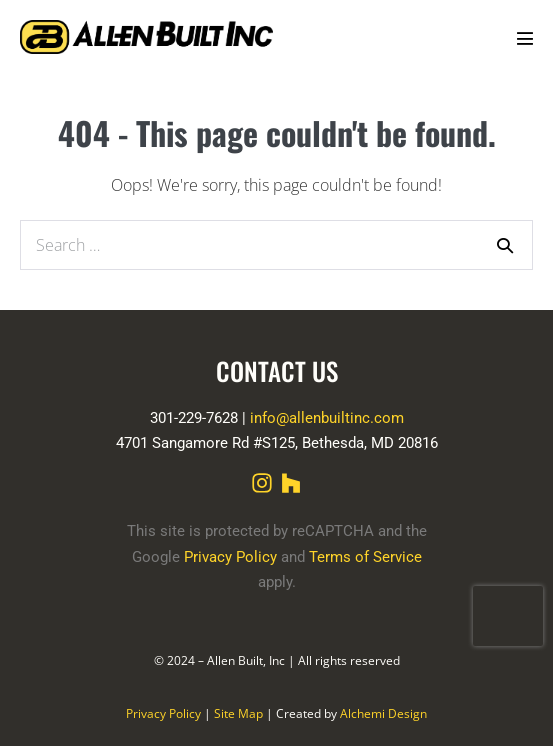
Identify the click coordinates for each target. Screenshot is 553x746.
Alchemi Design (383, 713)
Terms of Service (365, 557)
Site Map (238, 713)
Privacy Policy (230, 557)
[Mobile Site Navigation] (525, 38)
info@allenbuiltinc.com (327, 418)
